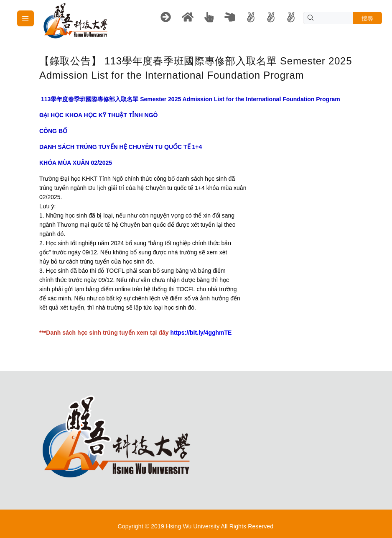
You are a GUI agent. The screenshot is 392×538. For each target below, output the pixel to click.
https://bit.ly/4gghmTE (201, 333)
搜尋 (368, 18)
